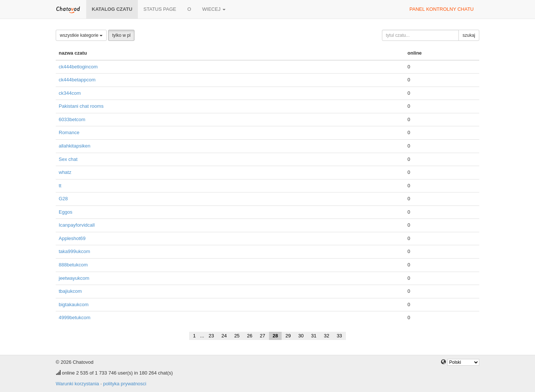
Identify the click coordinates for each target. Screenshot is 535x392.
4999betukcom (74, 318)
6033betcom (72, 119)
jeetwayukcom (74, 278)
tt (60, 186)
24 (224, 336)
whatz (65, 172)
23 (211, 336)
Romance (69, 132)
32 (327, 336)
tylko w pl (121, 35)
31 (314, 336)
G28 (63, 199)
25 (237, 336)
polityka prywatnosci (124, 384)
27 (262, 336)
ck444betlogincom (78, 67)
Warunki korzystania (77, 384)
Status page (160, 9)
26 (250, 336)
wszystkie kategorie (81, 35)
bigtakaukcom (74, 304)
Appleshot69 (72, 238)
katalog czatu (112, 9)
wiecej (214, 9)
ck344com (70, 93)
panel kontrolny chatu (442, 9)
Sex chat (68, 159)
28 (275, 336)
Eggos (66, 212)
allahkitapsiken (74, 146)
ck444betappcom (77, 80)
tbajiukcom (70, 291)
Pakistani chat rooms (81, 106)
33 (339, 336)
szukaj (469, 35)
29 (288, 336)
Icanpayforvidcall (77, 225)
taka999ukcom (74, 251)
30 (301, 336)
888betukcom (73, 265)
